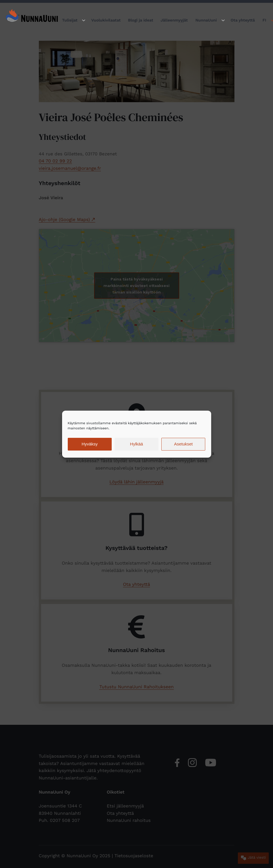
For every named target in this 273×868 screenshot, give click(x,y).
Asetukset (183, 444)
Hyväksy (90, 444)
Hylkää (137, 444)
